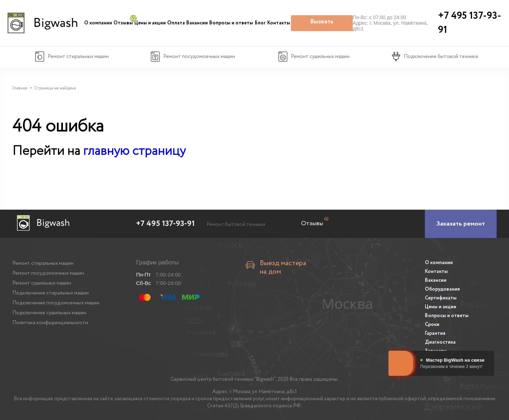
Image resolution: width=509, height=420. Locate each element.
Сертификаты (441, 298)
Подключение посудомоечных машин (56, 303)
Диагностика (440, 342)
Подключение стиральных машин (51, 293)
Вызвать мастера (322, 24)
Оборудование (442, 289)
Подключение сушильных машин (49, 313)
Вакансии (197, 23)
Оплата (176, 23)
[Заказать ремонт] (461, 224)
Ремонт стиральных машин (43, 263)
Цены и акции (150, 23)
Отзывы (123, 23)
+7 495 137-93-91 (165, 224)
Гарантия (435, 333)
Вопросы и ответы (231, 23)
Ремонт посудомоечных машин (48, 273)
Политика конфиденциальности (50, 323)
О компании (98, 23)
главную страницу (134, 151)
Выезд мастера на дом (283, 268)
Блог (260, 23)
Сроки (432, 325)
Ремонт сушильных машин (42, 283)
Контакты (279, 23)
